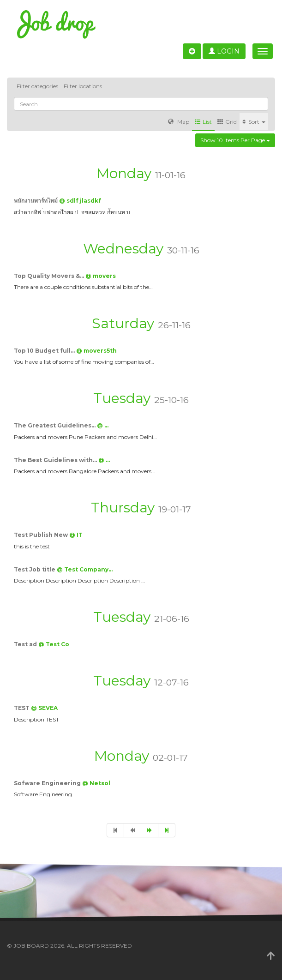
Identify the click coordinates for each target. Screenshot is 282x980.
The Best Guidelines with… (56, 460)
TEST (22, 708)
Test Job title (35, 569)
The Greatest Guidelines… (55, 425)
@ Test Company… (85, 569)
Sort (254, 122)
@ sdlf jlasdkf (80, 201)
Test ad (26, 644)
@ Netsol (96, 783)
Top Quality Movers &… (50, 276)
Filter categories (37, 86)
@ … (103, 425)
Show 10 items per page (235, 140)
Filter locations (83, 86)
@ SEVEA (44, 708)
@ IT (76, 535)
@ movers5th (96, 351)
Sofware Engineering (48, 783)
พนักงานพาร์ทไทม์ (36, 201)
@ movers (101, 276)
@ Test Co (54, 644)
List (203, 122)
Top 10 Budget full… (45, 351)
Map (179, 122)
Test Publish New (42, 535)
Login (224, 51)
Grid (227, 122)
